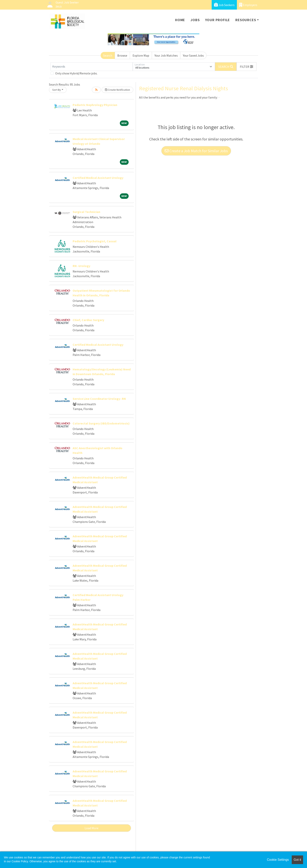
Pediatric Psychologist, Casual (95, 241)
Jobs (195, 20)
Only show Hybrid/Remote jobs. (76, 73)
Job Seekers (224, 5)
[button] (247, 67)
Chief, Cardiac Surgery (88, 320)
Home (180, 20)
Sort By (57, 90)
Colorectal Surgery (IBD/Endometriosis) (101, 423)
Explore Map (141, 55)
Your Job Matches (166, 55)
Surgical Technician (86, 212)
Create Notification (117, 90)
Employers (248, 5)
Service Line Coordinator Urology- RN (99, 399)
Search (108, 55)
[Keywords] (92, 67)
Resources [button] (246, 20)
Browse (122, 55)
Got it (297, 860)
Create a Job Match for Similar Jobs (196, 151)
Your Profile (218, 20)
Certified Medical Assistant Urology (98, 178)
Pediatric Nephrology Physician (95, 105)
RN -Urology (81, 266)
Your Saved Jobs (193, 55)
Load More (92, 828)
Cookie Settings (278, 860)
